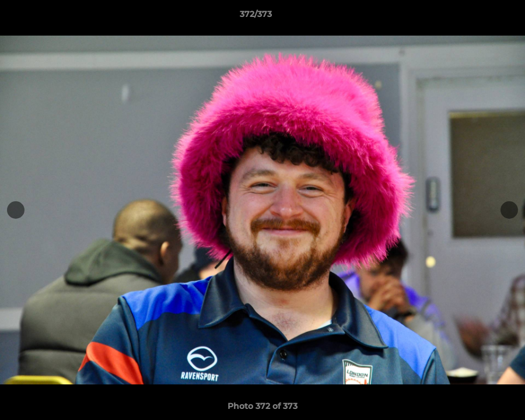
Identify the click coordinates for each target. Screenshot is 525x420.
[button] (476, 17)
